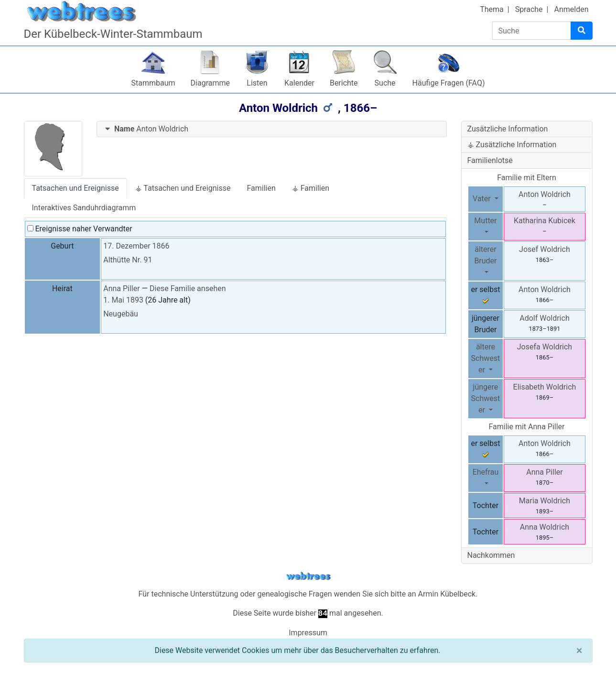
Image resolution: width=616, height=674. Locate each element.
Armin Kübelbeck (447, 594)
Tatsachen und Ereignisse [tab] (76, 188)
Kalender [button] (299, 83)
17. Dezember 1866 (136, 246)
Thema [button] (492, 9)
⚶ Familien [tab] (311, 188)
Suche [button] (385, 83)
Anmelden (571, 9)
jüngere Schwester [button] (486, 398)
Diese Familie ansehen (188, 288)
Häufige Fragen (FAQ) (449, 83)
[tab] (272, 129)
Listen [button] (257, 83)
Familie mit (526, 427)
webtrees (308, 576)
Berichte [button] (344, 83)
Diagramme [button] (210, 83)
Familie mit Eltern (527, 178)
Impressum (308, 633)
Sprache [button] (529, 9)
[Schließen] (579, 651)
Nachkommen (491, 555)
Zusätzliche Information (508, 129)
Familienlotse (490, 160)
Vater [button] (483, 199)
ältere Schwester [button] (486, 358)
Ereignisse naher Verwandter (80, 229)
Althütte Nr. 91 (128, 260)
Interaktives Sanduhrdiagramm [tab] (84, 208)
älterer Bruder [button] (485, 255)
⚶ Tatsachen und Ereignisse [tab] (183, 188)
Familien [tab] (261, 188)
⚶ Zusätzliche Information (512, 145)
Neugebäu (121, 314)
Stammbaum (153, 83)
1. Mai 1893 (123, 300)
